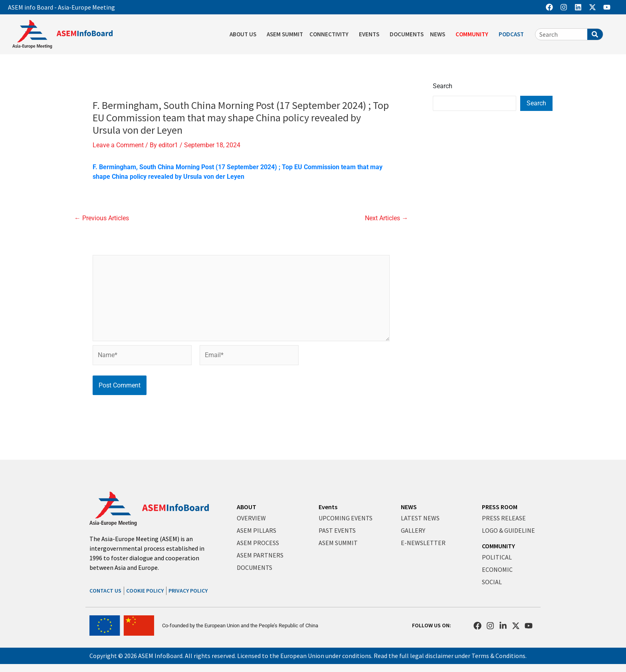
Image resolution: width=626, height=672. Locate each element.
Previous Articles (102, 218)
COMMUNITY (498, 546)
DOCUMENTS (407, 34)
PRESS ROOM (500, 507)
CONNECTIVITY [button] (331, 34)
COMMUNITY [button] (474, 34)
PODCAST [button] (513, 34)
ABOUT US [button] (245, 34)
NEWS (409, 507)
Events (328, 507)
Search (443, 86)
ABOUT (247, 507)
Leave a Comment (118, 145)
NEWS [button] (440, 34)
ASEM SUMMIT (285, 34)
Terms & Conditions (498, 656)
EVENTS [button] (371, 34)
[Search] (595, 34)
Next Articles (386, 218)
